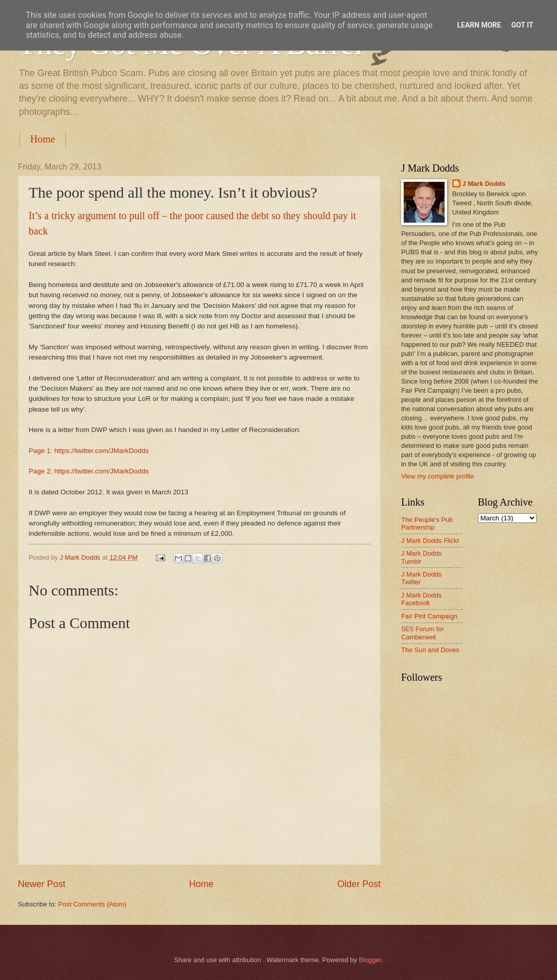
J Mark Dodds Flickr (430, 541)
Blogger (370, 960)
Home (43, 139)
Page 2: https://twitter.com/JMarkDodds (89, 471)
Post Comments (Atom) (92, 904)
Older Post (359, 884)
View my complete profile (438, 476)
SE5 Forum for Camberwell (423, 633)
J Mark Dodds (484, 184)
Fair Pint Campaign (429, 616)
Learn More (479, 25)
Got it (522, 25)
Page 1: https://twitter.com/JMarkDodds (89, 451)
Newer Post (42, 884)
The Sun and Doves (430, 650)
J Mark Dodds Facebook (421, 599)
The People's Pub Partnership (427, 523)
